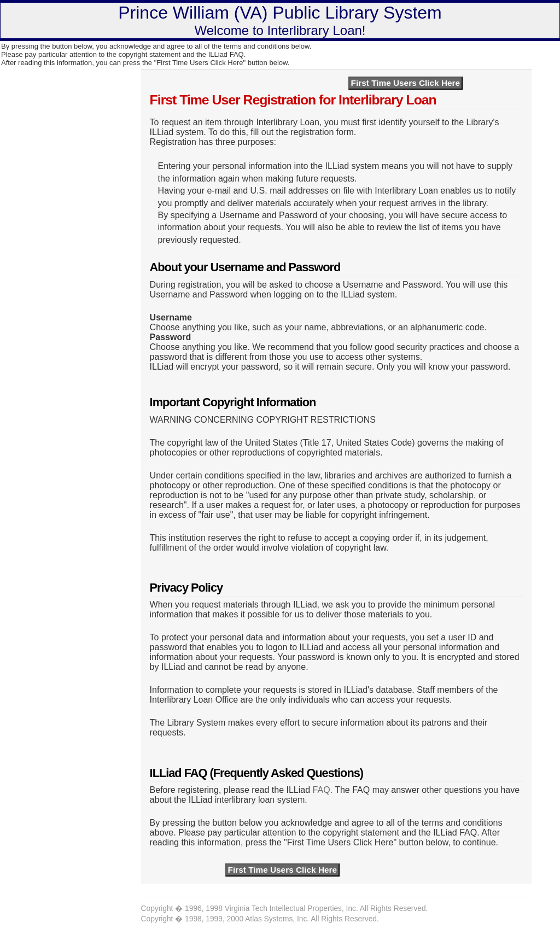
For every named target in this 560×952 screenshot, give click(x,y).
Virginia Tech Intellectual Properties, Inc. (291, 909)
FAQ (322, 790)
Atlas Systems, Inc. (277, 919)
